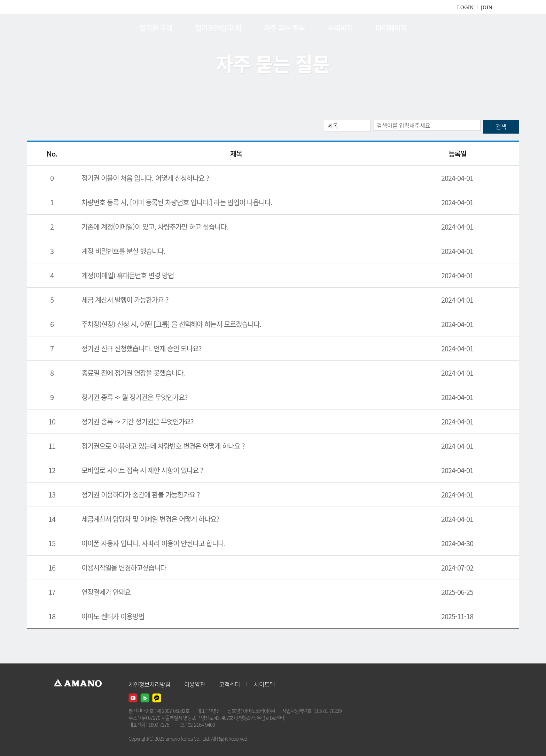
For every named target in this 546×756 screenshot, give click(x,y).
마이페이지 (391, 28)
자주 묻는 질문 (284, 28)
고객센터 (229, 684)
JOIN (487, 7)
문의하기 (340, 28)
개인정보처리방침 (149, 684)
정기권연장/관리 (218, 28)
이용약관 (195, 684)
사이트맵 (264, 684)
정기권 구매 (156, 28)
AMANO (81, 28)
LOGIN (465, 7)
